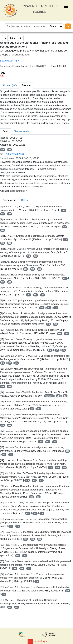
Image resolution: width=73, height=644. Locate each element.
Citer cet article (21, 131)
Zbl (9, 150)
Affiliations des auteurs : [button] (14, 191)
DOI (64, 210)
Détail (6, 131)
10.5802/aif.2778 (15, 154)
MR (3, 150)
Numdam (49, 396)
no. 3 (13, 38)
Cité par (25, 200)
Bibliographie (9, 200)
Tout (52, 26)
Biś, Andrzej (6, 61)
